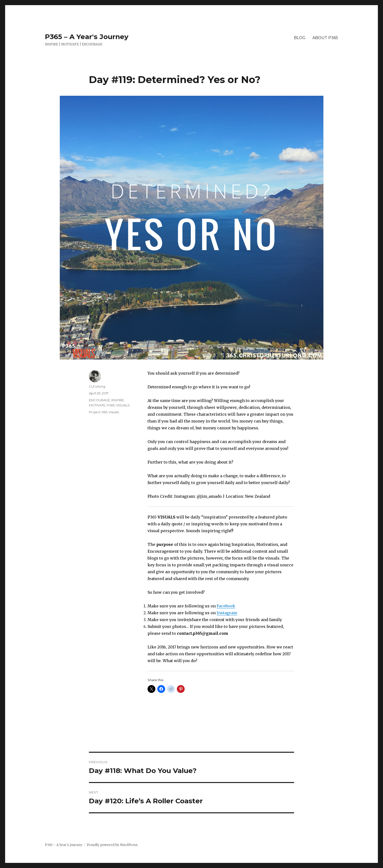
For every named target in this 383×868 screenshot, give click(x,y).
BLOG (300, 38)
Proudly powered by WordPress (112, 845)
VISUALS (123, 405)
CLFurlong (97, 386)
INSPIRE (118, 400)
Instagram (227, 613)
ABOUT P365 (325, 38)
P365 (111, 405)
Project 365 (98, 412)
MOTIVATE (97, 405)
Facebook (226, 606)
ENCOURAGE (99, 400)
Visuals (114, 412)
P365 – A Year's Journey (87, 37)
